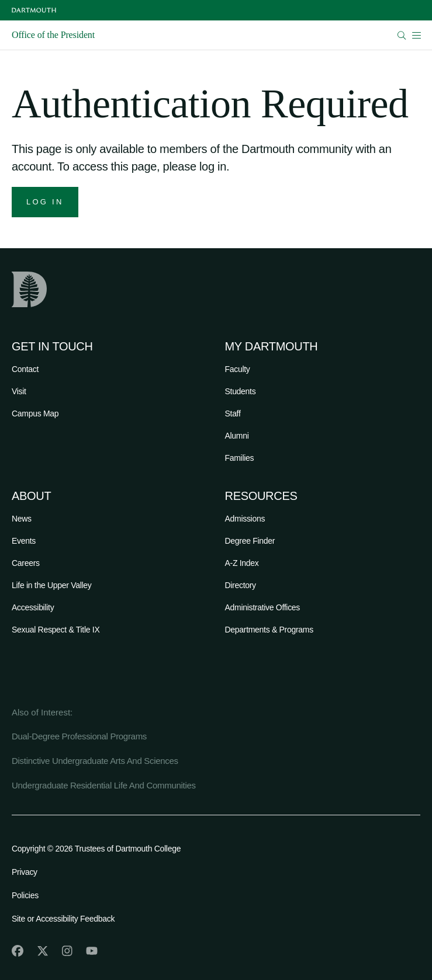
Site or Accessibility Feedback (63, 919)
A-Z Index (242, 563)
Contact (25, 369)
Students (241, 391)
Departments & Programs (269, 630)
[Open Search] (402, 35)
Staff (233, 413)
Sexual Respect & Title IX (56, 630)
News (22, 519)
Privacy (25, 872)
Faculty (238, 369)
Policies (25, 895)
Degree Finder (250, 541)
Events (24, 541)
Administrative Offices (263, 607)
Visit (19, 391)
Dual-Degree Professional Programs (79, 736)
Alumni (237, 436)
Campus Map (35, 413)
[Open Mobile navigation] (416, 35)
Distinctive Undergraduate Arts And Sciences (95, 761)
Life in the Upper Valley (52, 585)
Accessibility (33, 607)
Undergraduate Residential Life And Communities (104, 785)
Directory (241, 585)
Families (240, 458)
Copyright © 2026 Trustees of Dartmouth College (96, 849)
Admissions (245, 519)
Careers (26, 563)
